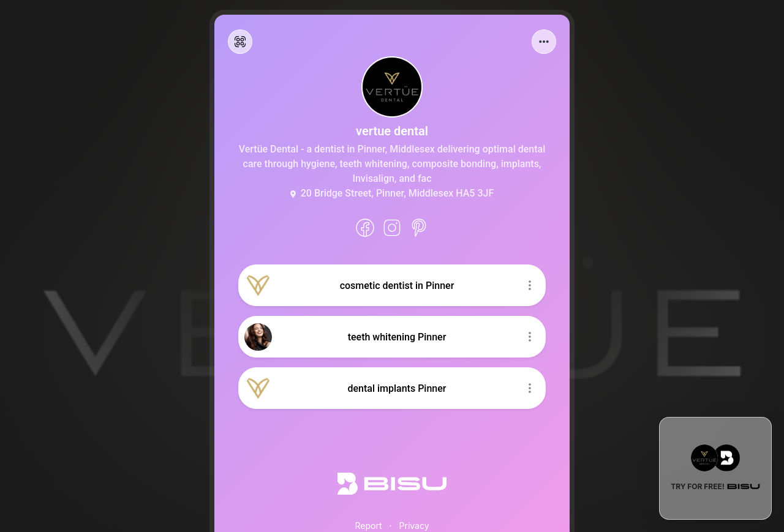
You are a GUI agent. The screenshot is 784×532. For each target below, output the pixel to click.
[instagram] (392, 228)
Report (368, 526)
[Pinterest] (419, 228)
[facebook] (365, 228)
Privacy (414, 526)
